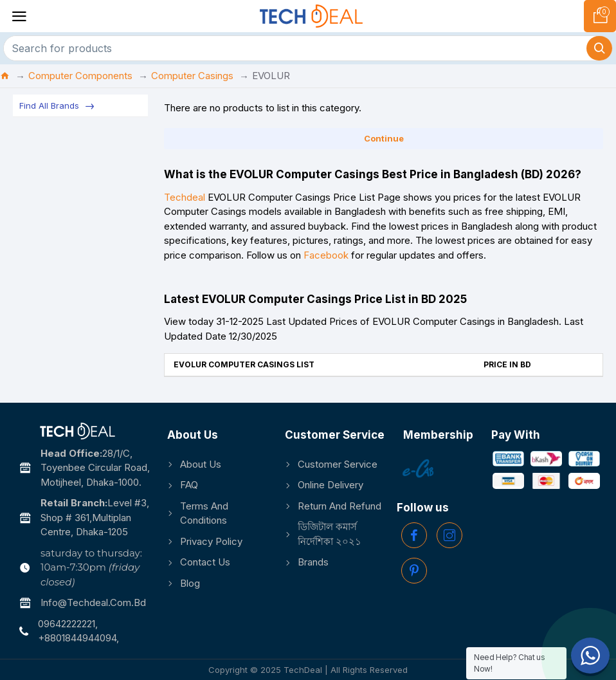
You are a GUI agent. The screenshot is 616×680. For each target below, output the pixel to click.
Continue (384, 138)
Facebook (326, 255)
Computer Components (80, 76)
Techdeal (185, 197)
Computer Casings (192, 76)
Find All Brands (49, 106)
